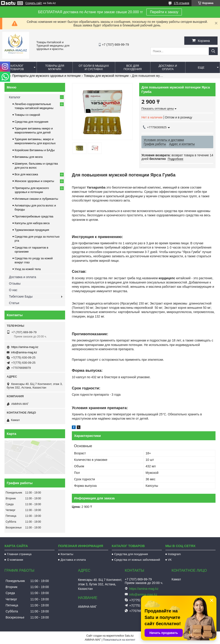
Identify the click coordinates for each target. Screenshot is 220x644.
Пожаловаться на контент (119, 640)
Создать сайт (34, 3)
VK (170, 560)
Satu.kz (129, 636)
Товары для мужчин (55, 67)
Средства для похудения (31, 122)
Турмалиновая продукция (32, 230)
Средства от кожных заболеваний (137, 560)
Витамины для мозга (29, 157)
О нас (13, 290)
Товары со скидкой (27, 115)
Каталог (15, 97)
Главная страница (19, 554)
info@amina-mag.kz (24, 352)
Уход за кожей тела (28, 269)
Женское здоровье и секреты (34, 181)
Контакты (67, 554)
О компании (15, 560)
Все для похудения (133, 67)
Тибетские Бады (21, 296)
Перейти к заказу (164, 12)
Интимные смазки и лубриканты (36, 199)
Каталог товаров (17, 67)
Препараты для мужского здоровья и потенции (46, 76)
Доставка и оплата (168, 67)
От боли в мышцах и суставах (94, 67)
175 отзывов (181, 3)
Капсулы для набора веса (32, 223)
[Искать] (213, 51)
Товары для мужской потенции (106, 76)
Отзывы (15, 283)
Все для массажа (26, 174)
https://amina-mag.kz (25, 347)
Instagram (174, 554)
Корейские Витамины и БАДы (35, 150)
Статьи (14, 303)
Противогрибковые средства (34, 216)
